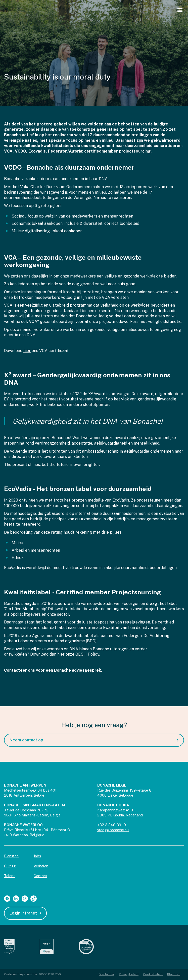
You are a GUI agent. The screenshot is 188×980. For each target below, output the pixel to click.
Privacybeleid (129, 974)
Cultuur (10, 866)
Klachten (174, 974)
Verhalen (41, 866)
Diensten (11, 856)
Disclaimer (107, 974)
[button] (180, 10)
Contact (40, 876)
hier (27, 351)
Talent (9, 876)
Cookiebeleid (153, 974)
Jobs (37, 856)
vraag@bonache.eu (113, 830)
